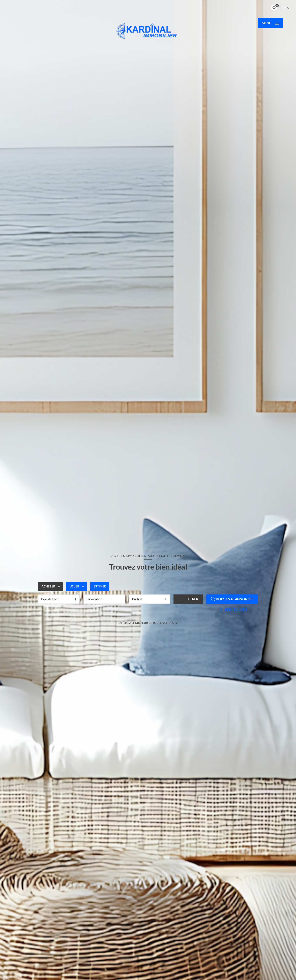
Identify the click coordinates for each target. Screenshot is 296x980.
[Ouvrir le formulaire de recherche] (188, 599)
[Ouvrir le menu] (270, 23)
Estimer (103, 586)
